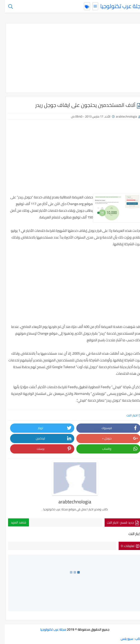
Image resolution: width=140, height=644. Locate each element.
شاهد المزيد (14, 522)
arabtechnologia (122, 116)
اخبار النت (129, 415)
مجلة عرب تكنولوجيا (117, 6)
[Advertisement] (70, 58)
